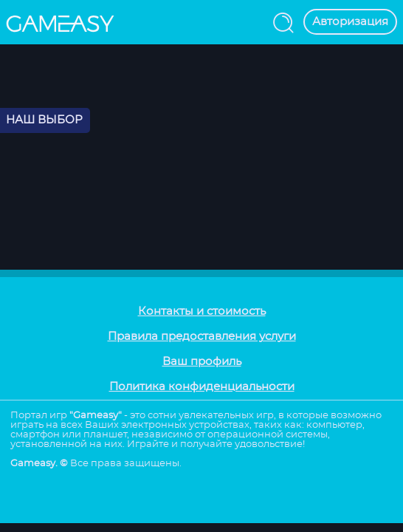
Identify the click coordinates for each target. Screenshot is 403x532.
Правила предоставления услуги (202, 337)
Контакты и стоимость (202, 311)
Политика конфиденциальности (202, 387)
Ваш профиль (202, 362)
